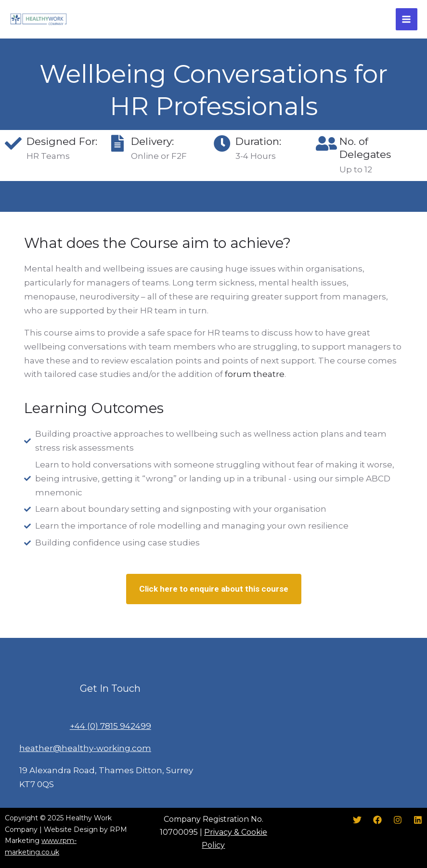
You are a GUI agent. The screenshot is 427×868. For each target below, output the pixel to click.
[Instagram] (398, 820)
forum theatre (255, 374)
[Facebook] (377, 820)
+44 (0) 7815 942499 (110, 726)
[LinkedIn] (418, 820)
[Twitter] (357, 820)
